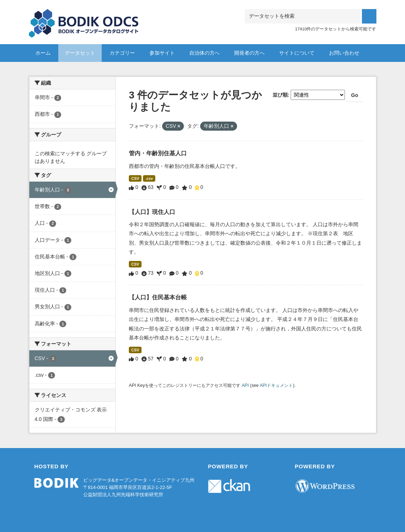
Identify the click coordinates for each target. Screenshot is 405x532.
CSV (135, 178)
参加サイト (162, 53)
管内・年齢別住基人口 (158, 153)
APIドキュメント (276, 385)
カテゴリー (122, 53)
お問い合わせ (344, 53)
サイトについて (297, 53)
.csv (149, 178)
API (245, 385)
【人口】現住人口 (152, 212)
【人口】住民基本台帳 (158, 297)
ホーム (43, 53)
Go (355, 95)
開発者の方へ (249, 53)
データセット (80, 53)
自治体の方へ (204, 53)
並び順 (280, 95)
